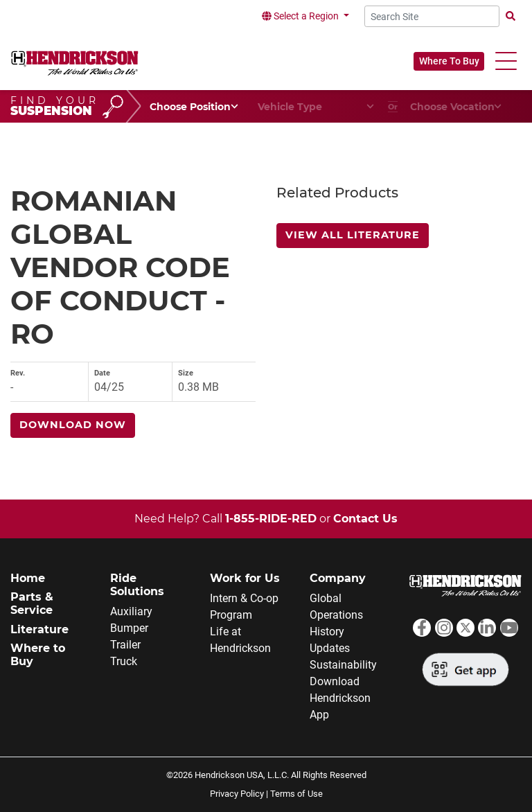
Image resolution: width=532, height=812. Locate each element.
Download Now (73, 425)
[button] (506, 61)
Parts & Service (32, 603)
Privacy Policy (237, 794)
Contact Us (365, 519)
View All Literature (353, 235)
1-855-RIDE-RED (271, 519)
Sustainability (343, 665)
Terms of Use (296, 794)
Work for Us (245, 578)
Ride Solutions (137, 585)
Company (338, 578)
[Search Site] (432, 16)
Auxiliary (131, 611)
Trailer (125, 645)
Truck (124, 661)
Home (28, 578)
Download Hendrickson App (340, 698)
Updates (330, 648)
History (327, 632)
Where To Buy (449, 61)
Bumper (129, 628)
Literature (39, 629)
